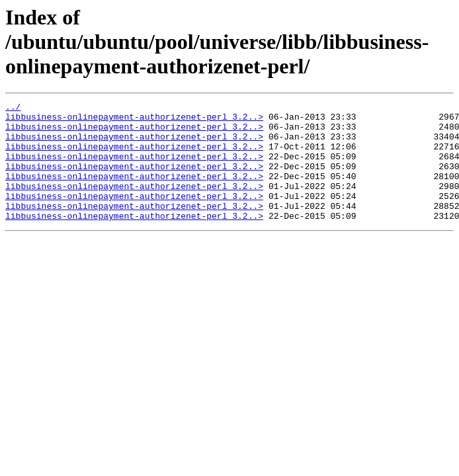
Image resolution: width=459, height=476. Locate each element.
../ (13, 108)
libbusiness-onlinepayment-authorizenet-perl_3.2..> (134, 120)
